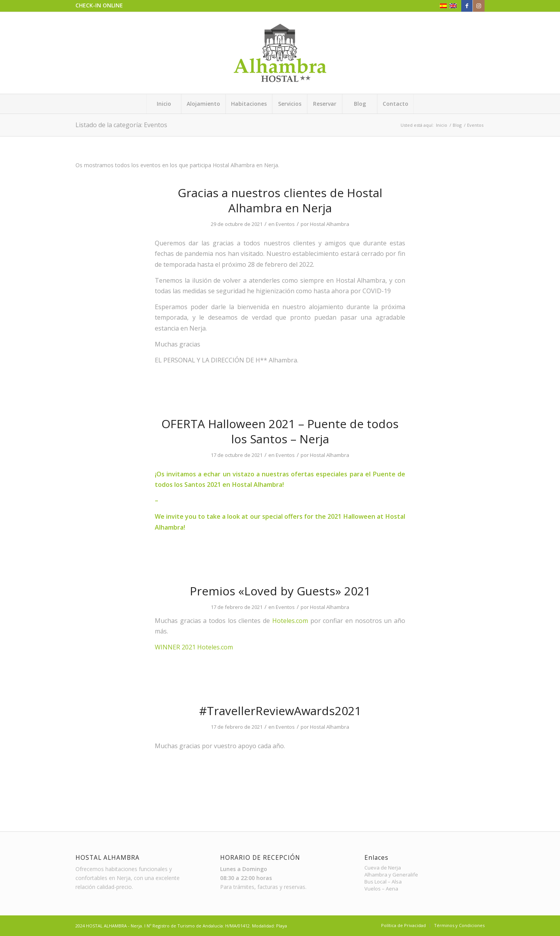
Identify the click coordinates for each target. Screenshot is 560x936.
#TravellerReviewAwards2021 (280, 711)
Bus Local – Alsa (383, 882)
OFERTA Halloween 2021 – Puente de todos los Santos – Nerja (280, 431)
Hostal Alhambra (330, 224)
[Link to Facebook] (467, 6)
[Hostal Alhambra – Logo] (280, 53)
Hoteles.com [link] (290, 621)
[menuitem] (164, 104)
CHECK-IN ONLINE (99, 5)
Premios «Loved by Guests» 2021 (280, 591)
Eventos (285, 224)
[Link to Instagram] (479, 6)
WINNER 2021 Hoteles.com (194, 647)
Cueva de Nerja (383, 868)
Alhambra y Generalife (391, 875)
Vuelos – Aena (381, 889)
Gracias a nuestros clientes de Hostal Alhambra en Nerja (280, 200)
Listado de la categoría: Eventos (121, 125)
